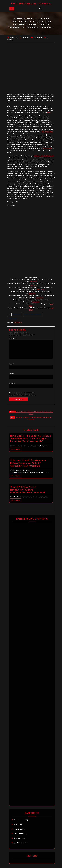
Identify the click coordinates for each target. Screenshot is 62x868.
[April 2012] (40, 298)
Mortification (17, 314)
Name (12, 364)
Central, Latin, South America (44, 156)
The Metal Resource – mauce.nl (31, 4)
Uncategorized (19, 843)
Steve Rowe (13, 318)
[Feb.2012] (32, 294)
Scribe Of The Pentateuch (33, 314)
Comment (13, 338)
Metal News (18, 323)
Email (11, 374)
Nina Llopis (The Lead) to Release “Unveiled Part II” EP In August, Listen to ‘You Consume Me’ (31, 438)
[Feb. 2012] (41, 289)
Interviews (17, 829)
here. (49, 112)
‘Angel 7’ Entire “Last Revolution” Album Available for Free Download (28, 490)
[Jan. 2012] (33, 281)
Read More (16, 449)
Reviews (17, 838)
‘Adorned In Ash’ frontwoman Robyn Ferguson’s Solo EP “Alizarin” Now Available (28, 463)
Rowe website (47, 148)
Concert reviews (19, 820)
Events (16, 824)
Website (12, 383)
